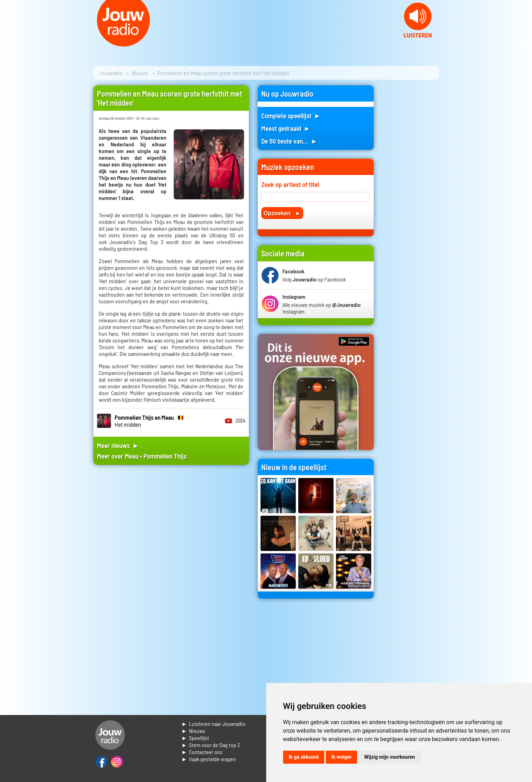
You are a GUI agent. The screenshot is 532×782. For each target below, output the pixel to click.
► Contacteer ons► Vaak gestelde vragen (209, 755)
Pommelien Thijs (165, 456)
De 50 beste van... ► (289, 141)
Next (523, 42)
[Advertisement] (411, 191)
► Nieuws (194, 731)
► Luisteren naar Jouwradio (214, 724)
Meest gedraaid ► (286, 128)
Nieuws (140, 73)
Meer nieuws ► (118, 445)
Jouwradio (111, 73)
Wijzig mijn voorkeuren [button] (390, 757)
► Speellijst (195, 738)
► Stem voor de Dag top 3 (211, 745)
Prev (9, 42)
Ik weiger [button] (341, 757)
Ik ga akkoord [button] (304, 757)
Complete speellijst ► (291, 116)
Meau (132, 456)
